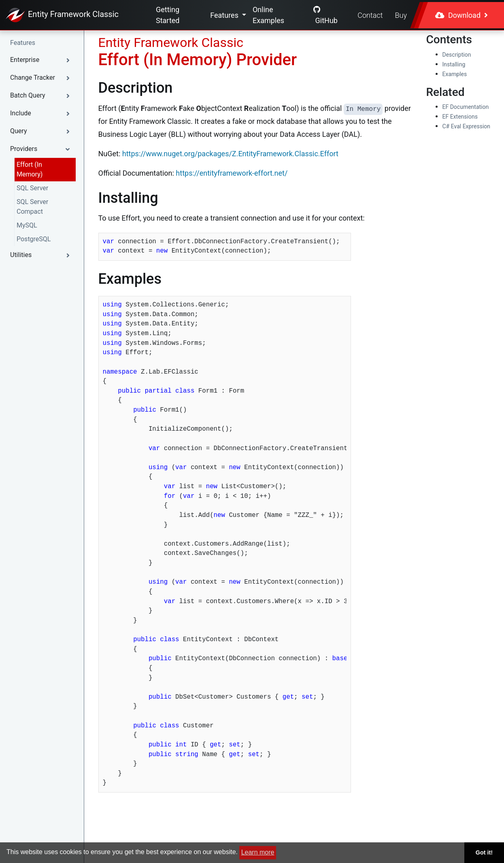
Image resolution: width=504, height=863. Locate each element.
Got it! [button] (484, 852)
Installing (454, 64)
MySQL (27, 225)
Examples (455, 74)
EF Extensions (460, 117)
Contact (370, 15)
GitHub (325, 15)
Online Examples (268, 15)
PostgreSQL (34, 239)
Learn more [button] (258, 852)
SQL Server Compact (32, 207)
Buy (401, 15)
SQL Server (32, 188)
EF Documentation (466, 107)
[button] (42, 60)
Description (457, 55)
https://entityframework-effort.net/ (232, 173)
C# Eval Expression (467, 126)
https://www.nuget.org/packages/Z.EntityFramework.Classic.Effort (230, 154)
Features (225, 15)
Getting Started (168, 15)
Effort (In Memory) (30, 169)
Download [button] (461, 15)
